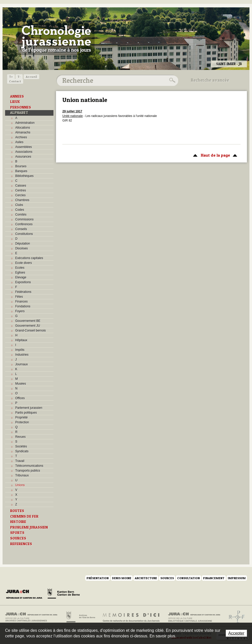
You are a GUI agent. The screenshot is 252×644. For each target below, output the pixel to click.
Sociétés (21, 446)
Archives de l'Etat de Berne (80, 617)
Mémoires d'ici (131, 617)
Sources (167, 578)
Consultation (188, 578)
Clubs (19, 205)
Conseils (21, 229)
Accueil (31, 77)
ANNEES (17, 96)
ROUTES (17, 511)
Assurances (23, 157)
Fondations (23, 306)
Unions (20, 485)
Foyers (20, 311)
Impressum (237, 578)
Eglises (20, 273)
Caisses (21, 186)
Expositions (23, 282)
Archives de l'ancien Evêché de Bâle (235, 617)
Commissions (24, 219)
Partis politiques (26, 413)
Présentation (98, 578)
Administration (25, 123)
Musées (21, 384)
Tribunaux (22, 475)
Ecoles (20, 268)
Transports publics (28, 471)
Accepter (236, 633)
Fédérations (23, 292)
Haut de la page (214, 155)
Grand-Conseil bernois (31, 331)
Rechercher (172, 80)
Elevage (21, 277)
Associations (24, 152)
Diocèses (22, 248)
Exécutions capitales (29, 258)
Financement (214, 578)
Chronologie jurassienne (56, 38)
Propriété (22, 417)
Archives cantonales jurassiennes (33, 617)
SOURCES (18, 538)
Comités (21, 215)
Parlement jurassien (29, 408)
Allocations (23, 128)
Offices (20, 398)
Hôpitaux (21, 340)
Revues (20, 437)
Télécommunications (29, 466)
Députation (23, 244)
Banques (21, 171)
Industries (22, 355)
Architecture (146, 578)
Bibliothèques (24, 176)
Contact (15, 81)
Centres (21, 190)
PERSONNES (21, 107)
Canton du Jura (25, 594)
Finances (22, 302)
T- (19, 77)
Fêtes (19, 297)
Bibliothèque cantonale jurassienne (194, 617)
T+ (11, 77)
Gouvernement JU (28, 326)
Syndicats (22, 451)
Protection (22, 422)
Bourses (21, 166)
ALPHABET (19, 113)
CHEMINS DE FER (24, 516)
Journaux (22, 364)
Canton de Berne (64, 594)
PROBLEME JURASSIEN (29, 527)
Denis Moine (122, 578)
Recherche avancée (210, 80)
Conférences (24, 224)
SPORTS (17, 533)
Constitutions (24, 234)
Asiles (19, 142)
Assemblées (24, 147)
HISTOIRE (18, 522)
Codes (20, 210)
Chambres (22, 200)
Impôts (20, 350)
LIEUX (15, 102)
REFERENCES (21, 544)
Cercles (20, 195)
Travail (20, 461)
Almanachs (23, 132)
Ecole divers (24, 263)
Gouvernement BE (28, 321)
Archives (21, 137)
